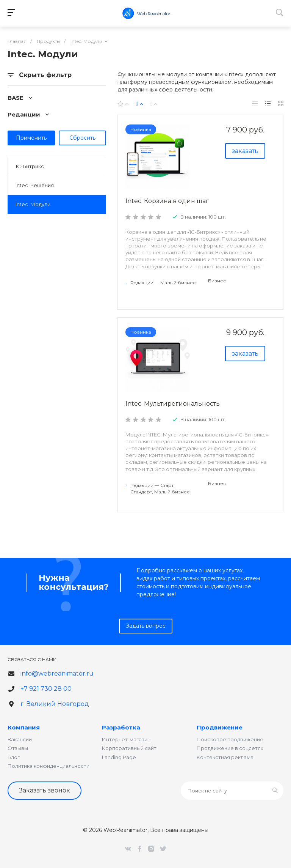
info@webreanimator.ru (57, 673)
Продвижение (220, 727)
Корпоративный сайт (129, 748)
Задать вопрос (146, 626)
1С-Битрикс (30, 166)
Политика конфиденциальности (48, 766)
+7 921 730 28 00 (46, 689)
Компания (24, 727)
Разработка (121, 727)
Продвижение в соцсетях (230, 748)
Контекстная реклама (225, 757)
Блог (14, 757)
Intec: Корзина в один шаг (167, 201)
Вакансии (20, 739)
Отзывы (18, 748)
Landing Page (119, 757)
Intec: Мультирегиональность (173, 404)
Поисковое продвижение (230, 739)
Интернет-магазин (126, 739)
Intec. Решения (35, 185)
